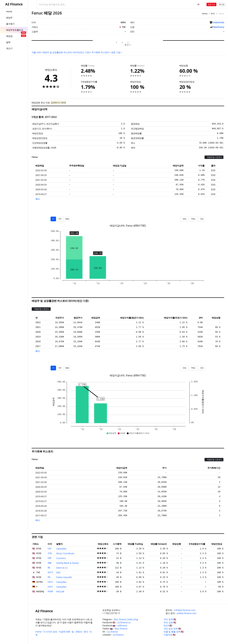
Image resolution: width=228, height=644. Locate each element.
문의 (86, 632)
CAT (50, 549)
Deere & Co (62, 568)
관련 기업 (116, 52)
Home (205, 14)
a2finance (122, 625)
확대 (38, 199)
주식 (213, 14)
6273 (50, 573)
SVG (184, 219)
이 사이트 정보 (50, 632)
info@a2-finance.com (185, 610)
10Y (60, 219)
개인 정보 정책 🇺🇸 (172, 629)
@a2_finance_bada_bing (126, 619)
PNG (193, 219)
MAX (67, 219)
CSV (201, 219)
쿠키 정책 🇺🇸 (170, 619)
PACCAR (60, 592)
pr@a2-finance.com (187, 613)
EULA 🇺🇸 (168, 625)
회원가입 (211, 4)
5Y (53, 219)
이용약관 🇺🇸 (170, 635)
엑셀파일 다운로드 (214, 157)
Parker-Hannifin (64, 577)
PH (49, 577)
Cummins (61, 558)
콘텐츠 (79, 632)
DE (49, 568)
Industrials (219, 22)
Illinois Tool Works (65, 553)
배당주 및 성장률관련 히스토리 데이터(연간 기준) (66, 52)
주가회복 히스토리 (100, 52)
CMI (50, 558)
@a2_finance (121, 629)
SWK (50, 563)
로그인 (222, 4)
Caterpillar (61, 549)
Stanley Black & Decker (68, 563)
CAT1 (50, 582)
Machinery (219, 27)
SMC (58, 572)
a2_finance (113, 632)
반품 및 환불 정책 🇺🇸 (174, 632)
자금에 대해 (65, 632)
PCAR (50, 592)
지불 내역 (36, 52)
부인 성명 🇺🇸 (170, 622)
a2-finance (118, 635)
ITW (50, 553)
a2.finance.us (124, 622)
